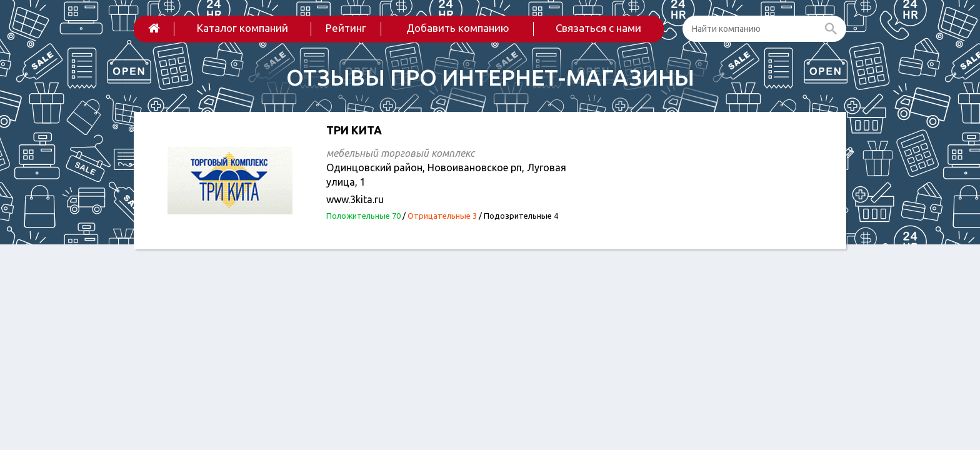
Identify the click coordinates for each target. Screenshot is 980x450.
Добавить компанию (458, 28)
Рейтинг (346, 28)
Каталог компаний (242, 28)
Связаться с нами (598, 28)
